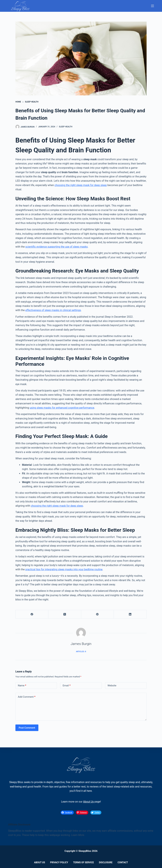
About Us (88, 802)
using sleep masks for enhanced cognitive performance (62, 408)
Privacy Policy (59, 862)
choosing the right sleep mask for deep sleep (81, 185)
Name (22, 686)
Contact (123, 862)
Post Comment (27, 728)
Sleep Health (66, 127)
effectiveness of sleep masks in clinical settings (53, 310)
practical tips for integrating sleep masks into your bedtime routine (64, 569)
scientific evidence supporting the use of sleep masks (56, 247)
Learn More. (78, 835)
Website (112, 686)
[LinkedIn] (130, 614)
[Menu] (152, 6)
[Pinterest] (98, 614)
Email (67, 686)
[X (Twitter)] (65, 614)
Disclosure (106, 862)
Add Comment (27, 697)
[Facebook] (32, 614)
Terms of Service (83, 862)
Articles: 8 (81, 652)
